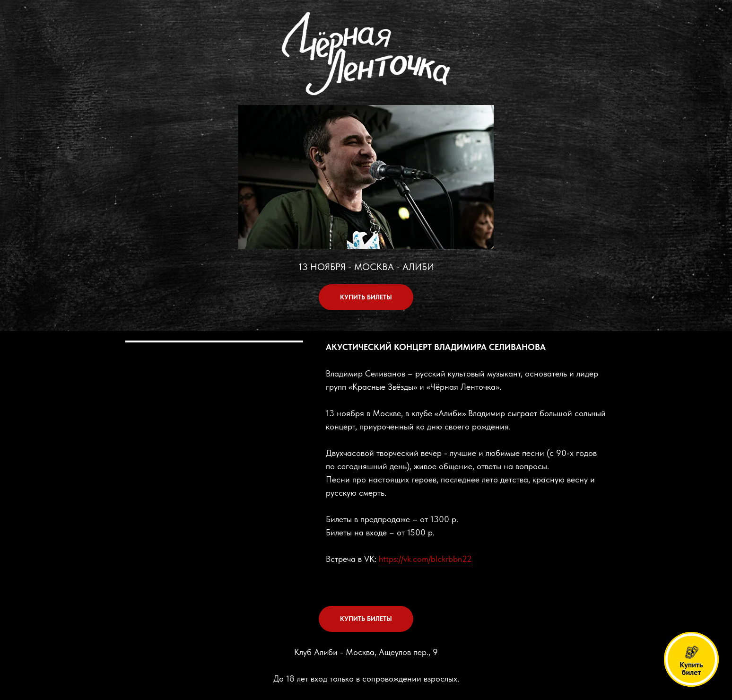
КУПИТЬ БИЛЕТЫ (366, 297)
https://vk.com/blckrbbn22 (425, 559)
